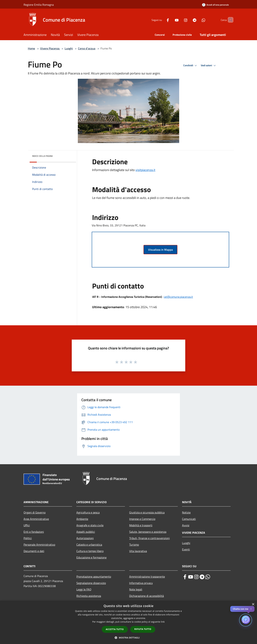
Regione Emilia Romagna (39, 5)
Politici (28, 538)
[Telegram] (188, 20)
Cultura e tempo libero (90, 551)
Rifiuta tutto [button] (143, 629)
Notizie (186, 512)
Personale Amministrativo (39, 545)
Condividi (191, 66)
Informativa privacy (141, 583)
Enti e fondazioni (34, 532)
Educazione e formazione (91, 557)
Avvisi (186, 525)
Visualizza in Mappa (160, 250)
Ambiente (82, 519)
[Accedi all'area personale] (215, 5)
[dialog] (128, 622)
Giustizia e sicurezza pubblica (147, 512)
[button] (128, 638)
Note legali (136, 589)
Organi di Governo (35, 512)
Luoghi (69, 48)
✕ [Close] (251, 609)
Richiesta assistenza (89, 596)
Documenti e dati (34, 551)
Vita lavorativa (138, 551)
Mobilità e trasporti (141, 525)
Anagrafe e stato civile (90, 525)
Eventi (186, 549)
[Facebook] (162, 20)
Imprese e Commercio (142, 519)
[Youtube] (171, 20)
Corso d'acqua (87, 48)
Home (31, 48)
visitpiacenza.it (145, 170)
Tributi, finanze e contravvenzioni (149, 538)
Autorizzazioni (85, 538)
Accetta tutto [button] (115, 629)
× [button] (253, 604)
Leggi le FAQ (84, 589)
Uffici (27, 525)
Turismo (134, 545)
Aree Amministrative (36, 519)
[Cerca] (229, 20)
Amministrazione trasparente (147, 577)
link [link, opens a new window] (163, 622)
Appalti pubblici (86, 532)
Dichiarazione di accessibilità (147, 596)
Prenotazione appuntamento (94, 577)
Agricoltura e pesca (88, 512)
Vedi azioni (209, 66)
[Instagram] (180, 20)
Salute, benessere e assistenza (148, 532)
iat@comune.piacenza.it (178, 297)
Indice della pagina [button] (42, 156)
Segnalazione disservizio (91, 583)
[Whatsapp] (197, 20)
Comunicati (189, 519)
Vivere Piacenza (50, 48)
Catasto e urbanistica (89, 545)
